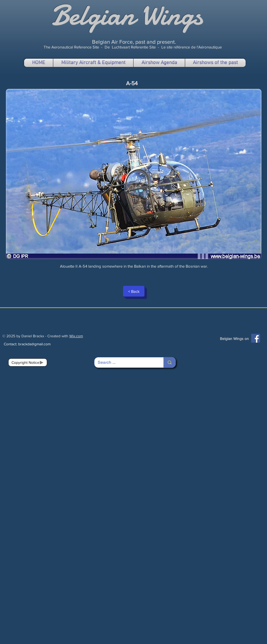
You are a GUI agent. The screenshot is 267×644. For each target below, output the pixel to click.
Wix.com (76, 336)
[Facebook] (256, 338)
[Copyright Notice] (28, 362)
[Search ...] (125, 362)
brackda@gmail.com (34, 344)
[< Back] (134, 291)
